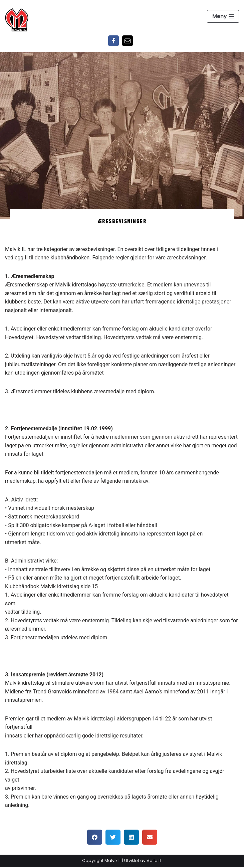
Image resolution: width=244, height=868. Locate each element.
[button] (95, 838)
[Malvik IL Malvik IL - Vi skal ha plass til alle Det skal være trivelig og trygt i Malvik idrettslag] (17, 20)
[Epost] (128, 41)
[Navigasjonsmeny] (223, 16)
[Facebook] (113, 41)
